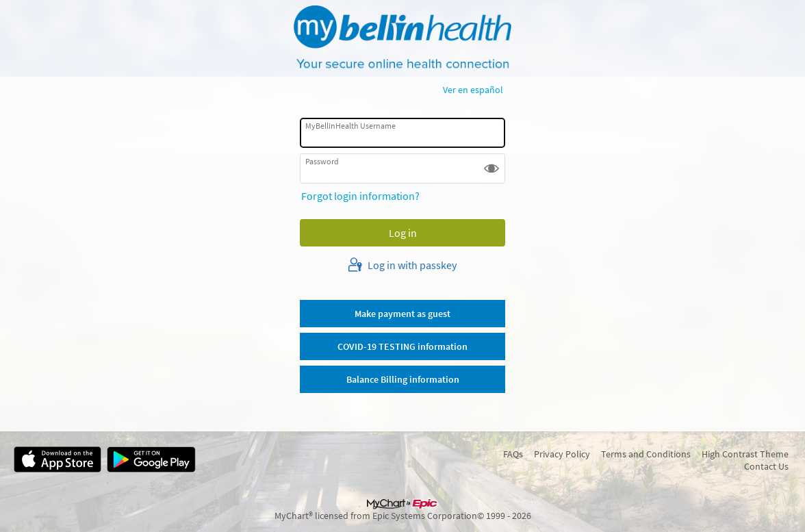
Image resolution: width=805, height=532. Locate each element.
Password (322, 161)
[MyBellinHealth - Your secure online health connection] (402, 38)
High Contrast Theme (745, 454)
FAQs (513, 454)
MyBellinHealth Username (350, 126)
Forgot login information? (360, 196)
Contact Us (766, 466)
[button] (491, 168)
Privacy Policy (562, 454)
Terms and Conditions (646, 454)
